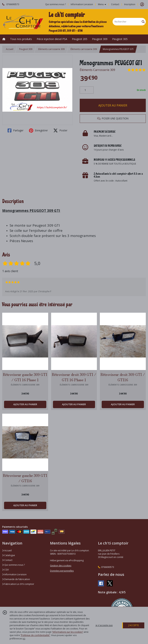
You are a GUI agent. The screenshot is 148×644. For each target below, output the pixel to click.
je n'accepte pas (104, 625)
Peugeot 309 (26, 49)
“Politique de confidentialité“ (35, 635)
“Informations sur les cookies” (68, 632)
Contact (115, 4)
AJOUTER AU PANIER (113, 105)
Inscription (130, 4)
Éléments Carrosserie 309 (97, 70)
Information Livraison (14, 574)
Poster (60, 130)
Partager (16, 130)
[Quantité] (87, 90)
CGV (5, 570)
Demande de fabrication (16, 579)
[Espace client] (142, 4)
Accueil (10, 49)
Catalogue (9, 555)
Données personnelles (62, 571)
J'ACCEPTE (134, 625)
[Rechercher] (143, 22)
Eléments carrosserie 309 (51, 49)
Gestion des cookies (61, 566)
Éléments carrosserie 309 (84, 49)
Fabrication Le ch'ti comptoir (18, 584)
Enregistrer (38, 130)
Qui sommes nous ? (13, 565)
